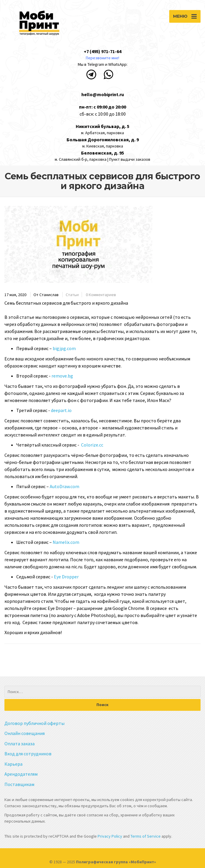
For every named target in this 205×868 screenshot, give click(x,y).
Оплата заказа (20, 744)
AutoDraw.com (64, 486)
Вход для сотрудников (28, 754)
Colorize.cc (92, 445)
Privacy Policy (109, 836)
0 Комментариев (101, 295)
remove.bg (62, 376)
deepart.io (61, 410)
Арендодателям (21, 774)
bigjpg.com (64, 348)
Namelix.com (66, 542)
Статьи (72, 295)
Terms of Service (146, 836)
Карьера (13, 764)
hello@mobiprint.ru (103, 94)
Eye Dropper (66, 577)
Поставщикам (19, 784)
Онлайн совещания (25, 733)
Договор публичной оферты (34, 723)
